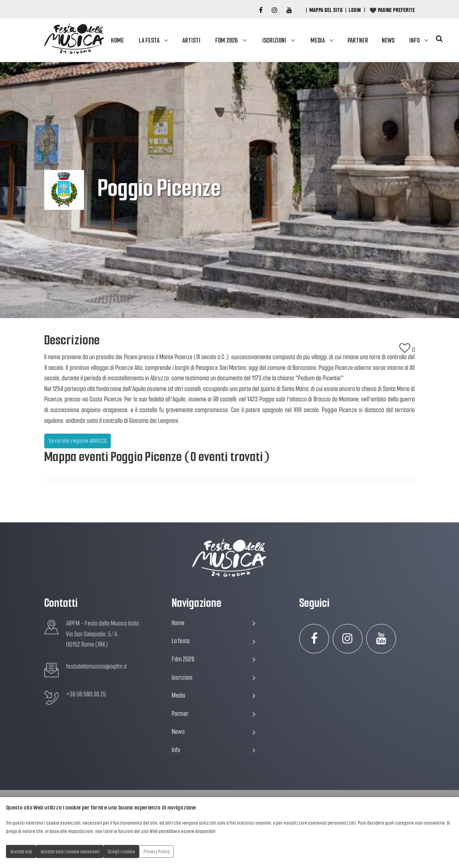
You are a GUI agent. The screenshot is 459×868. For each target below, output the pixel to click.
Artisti (191, 40)
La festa (149, 40)
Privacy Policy (157, 851)
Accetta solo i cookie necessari (70, 851)
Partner (358, 40)
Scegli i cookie (122, 851)
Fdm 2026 (226, 40)
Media (318, 40)
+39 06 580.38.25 (86, 694)
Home (117, 40)
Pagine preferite (396, 10)
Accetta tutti (21, 851)
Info (414, 40)
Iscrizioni (274, 40)
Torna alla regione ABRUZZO (78, 441)
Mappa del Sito (326, 10)
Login (355, 10)
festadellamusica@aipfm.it (96, 666)
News (388, 40)
